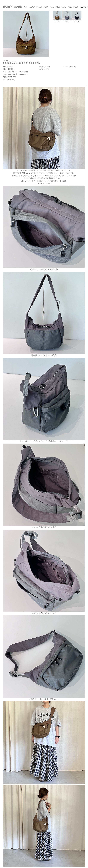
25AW (52, 7)
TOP (26, 7)
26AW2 (32, 7)
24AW (64, 7)
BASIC (76, 7)
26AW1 (39, 7)
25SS (58, 7)
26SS (46, 7)
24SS (70, 7)
